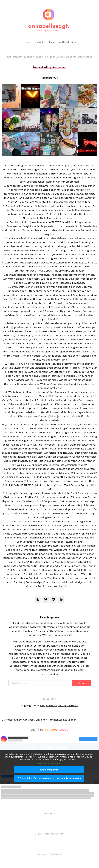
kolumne (51, 42)
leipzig (28, 42)
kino (43, 705)
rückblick (72, 705)
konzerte (52, 705)
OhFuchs (60, 834)
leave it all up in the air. (49, 67)
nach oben (49, 813)
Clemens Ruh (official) (34, 550)
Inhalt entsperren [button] (49, 770)
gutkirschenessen (69, 42)
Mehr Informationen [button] (49, 763)
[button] (94, 4)
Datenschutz (56, 854)
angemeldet (21, 720)
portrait (39, 42)
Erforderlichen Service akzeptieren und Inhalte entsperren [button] (49, 778)
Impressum (42, 854)
